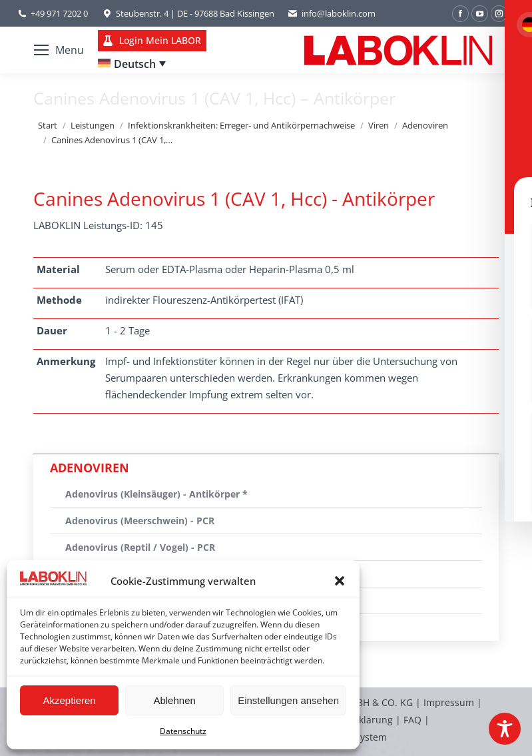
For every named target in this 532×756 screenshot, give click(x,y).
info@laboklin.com (332, 14)
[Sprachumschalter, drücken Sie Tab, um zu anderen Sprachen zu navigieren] (132, 64)
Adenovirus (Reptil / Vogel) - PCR (140, 547)
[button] (340, 581)
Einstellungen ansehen (288, 700)
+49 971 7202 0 (59, 13)
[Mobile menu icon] (59, 50)
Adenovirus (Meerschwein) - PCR (140, 521)
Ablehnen (174, 700)
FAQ (412, 720)
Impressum (449, 702)
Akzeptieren (69, 700)
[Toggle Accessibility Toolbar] (505, 729)
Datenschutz (183, 731)
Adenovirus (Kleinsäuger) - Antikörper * (156, 494)
